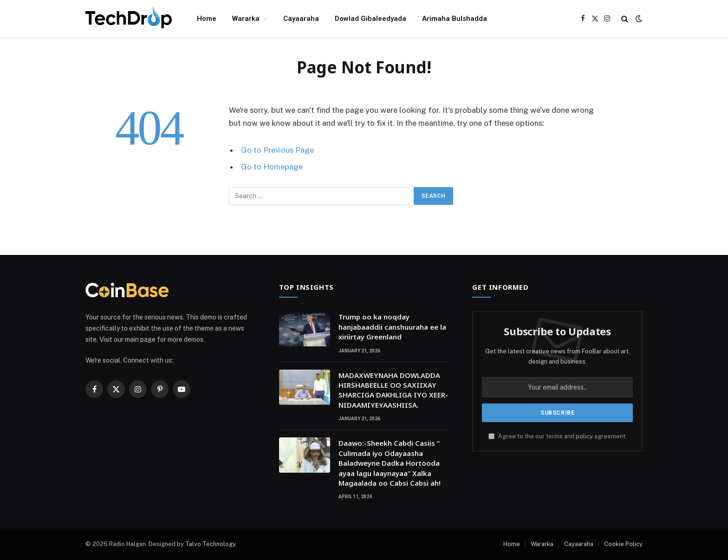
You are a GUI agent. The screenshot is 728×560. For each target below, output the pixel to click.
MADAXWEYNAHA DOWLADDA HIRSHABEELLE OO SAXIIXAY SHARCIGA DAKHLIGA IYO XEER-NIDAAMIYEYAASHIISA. (393, 390)
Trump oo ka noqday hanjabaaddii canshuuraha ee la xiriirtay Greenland (392, 327)
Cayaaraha (301, 19)
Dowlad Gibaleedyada (370, 19)
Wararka (246, 19)
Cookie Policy (623, 544)
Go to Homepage (272, 167)
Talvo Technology (210, 544)
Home (207, 19)
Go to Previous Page (277, 150)
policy (584, 436)
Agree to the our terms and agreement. (558, 436)
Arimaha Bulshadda (455, 19)
